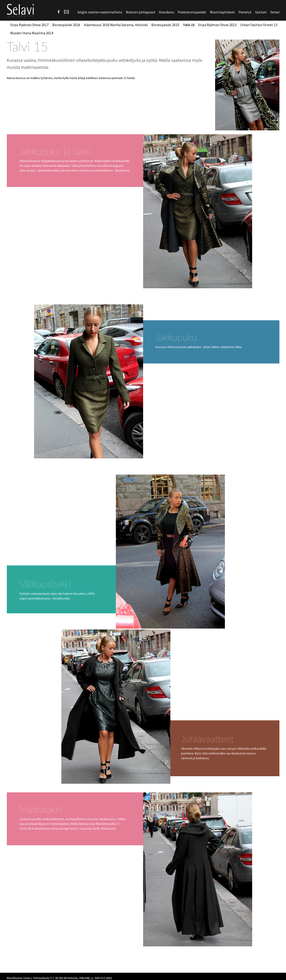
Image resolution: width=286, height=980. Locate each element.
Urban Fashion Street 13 (259, 25)
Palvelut (245, 12)
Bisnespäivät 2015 (165, 25)
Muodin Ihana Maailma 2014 (32, 33)
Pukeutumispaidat (192, 12)
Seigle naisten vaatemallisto (100, 12)
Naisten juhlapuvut (141, 12)
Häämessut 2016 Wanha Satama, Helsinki (116, 25)
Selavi (275, 12)
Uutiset (261, 12)
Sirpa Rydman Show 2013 (217, 25)
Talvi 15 (189, 25)
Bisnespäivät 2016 (66, 25)
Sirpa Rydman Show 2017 (29, 25)
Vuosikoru (166, 12)
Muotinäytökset (222, 12)
